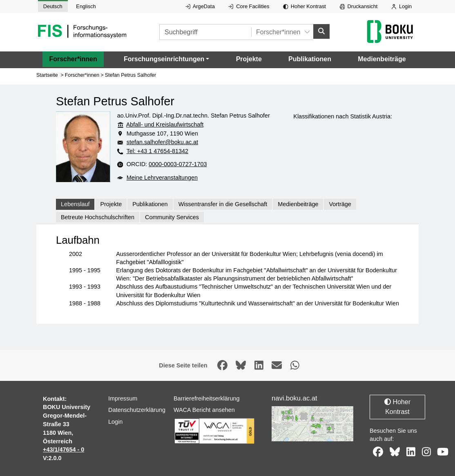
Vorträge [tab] (340, 204)
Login (401, 6)
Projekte (249, 59)
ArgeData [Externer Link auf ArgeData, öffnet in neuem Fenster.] (200, 6)
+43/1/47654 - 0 (64, 449)
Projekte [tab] (111, 204)
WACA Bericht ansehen (204, 410)
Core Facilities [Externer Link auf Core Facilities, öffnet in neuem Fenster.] (249, 6)
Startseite (47, 75)
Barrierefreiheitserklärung (207, 398)
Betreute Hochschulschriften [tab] (98, 217)
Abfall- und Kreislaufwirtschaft (165, 125)
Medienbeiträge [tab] (298, 204)
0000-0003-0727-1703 (178, 164)
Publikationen (310, 59)
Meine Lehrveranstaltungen (162, 177)
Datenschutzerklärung (137, 410)
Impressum (123, 398)
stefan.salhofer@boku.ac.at (162, 142)
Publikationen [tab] (150, 204)
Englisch (86, 6)
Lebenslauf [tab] (75, 204)
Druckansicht (359, 6)
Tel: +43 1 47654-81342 (157, 151)
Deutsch (53, 6)
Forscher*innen (73, 59)
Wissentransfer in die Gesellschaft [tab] (223, 204)
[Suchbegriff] (205, 32)
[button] (166, 59)
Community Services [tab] (172, 217)
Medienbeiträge (382, 59)
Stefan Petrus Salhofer (130, 75)
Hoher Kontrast (304, 6)
